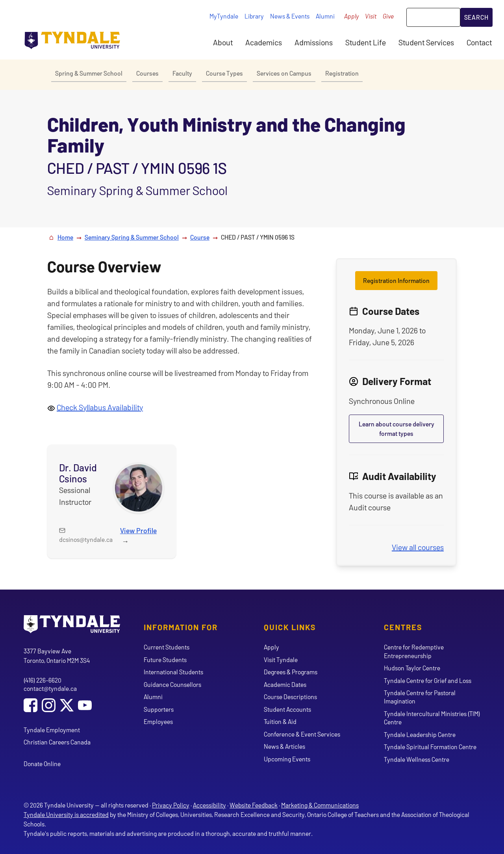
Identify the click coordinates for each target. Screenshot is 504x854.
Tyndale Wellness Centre (417, 759)
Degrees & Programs (291, 672)
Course (200, 237)
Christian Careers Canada (57, 742)
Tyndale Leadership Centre (420, 734)
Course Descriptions (290, 697)
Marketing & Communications (320, 805)
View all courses (418, 547)
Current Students (167, 647)
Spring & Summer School (89, 73)
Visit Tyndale (281, 660)
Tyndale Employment (52, 730)
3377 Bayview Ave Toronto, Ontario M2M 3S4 (57, 656)
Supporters (159, 709)
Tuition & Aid (280, 721)
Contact (479, 42)
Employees (158, 721)
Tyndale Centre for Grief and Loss (428, 680)
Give (388, 16)
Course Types (224, 73)
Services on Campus (284, 73)
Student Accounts (287, 709)
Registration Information (396, 280)
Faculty (182, 73)
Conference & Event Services (302, 734)
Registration (342, 73)
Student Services (426, 42)
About (223, 42)
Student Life (366, 42)
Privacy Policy (171, 805)
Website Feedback (254, 805)
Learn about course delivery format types (397, 429)
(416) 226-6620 (43, 680)
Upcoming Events (287, 759)
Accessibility (209, 805)
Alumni (325, 16)
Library (254, 16)
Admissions (314, 42)
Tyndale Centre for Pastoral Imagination (420, 697)
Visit (371, 16)
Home (65, 237)
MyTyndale (224, 16)
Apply (351, 16)
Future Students (165, 660)
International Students (173, 672)
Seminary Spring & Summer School (132, 237)
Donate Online (42, 764)
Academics (264, 42)
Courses (147, 73)
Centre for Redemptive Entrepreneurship (414, 651)
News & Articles (284, 746)
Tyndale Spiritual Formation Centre (430, 747)
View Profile (138, 530)
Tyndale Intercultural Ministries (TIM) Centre (432, 718)
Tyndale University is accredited (66, 814)
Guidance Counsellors (172, 684)
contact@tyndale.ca (50, 688)
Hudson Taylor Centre (412, 668)
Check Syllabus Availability (100, 407)
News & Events (290, 16)
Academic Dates (285, 684)
